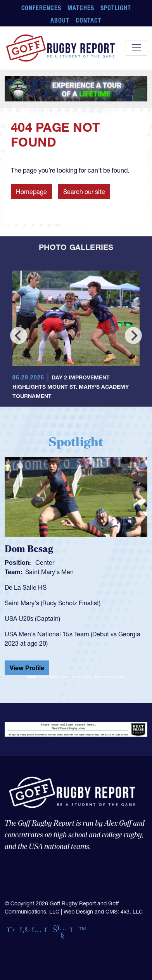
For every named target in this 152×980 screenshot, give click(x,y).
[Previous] (19, 335)
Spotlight (116, 8)
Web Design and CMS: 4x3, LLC (103, 912)
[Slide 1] (32, 677)
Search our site (84, 192)
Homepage (31, 192)
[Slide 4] (65, 677)
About (60, 20)
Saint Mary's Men (49, 572)
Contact (89, 20)
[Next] (133, 335)
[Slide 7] (98, 677)
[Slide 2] (43, 677)
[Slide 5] (76, 677)
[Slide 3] (54, 677)
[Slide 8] (110, 677)
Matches (81, 8)
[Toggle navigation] (136, 48)
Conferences (41, 8)
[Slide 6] (87, 677)
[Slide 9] (120, 677)
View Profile (27, 668)
